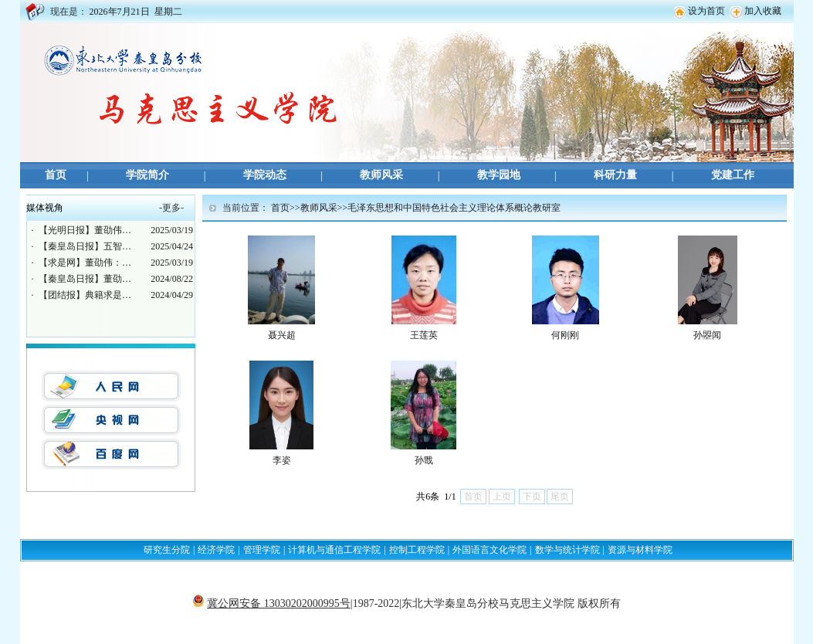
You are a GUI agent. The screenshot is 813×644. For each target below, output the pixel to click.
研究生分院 (167, 550)
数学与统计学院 (567, 550)
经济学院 (216, 550)
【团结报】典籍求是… (85, 295)
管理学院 (262, 550)
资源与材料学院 (640, 550)
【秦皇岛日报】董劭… (85, 279)
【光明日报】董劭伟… (85, 230)
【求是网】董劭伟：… (85, 263)
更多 (171, 208)
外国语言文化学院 (489, 550)
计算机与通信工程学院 (334, 550)
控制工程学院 (417, 550)
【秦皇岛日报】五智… (85, 246)
